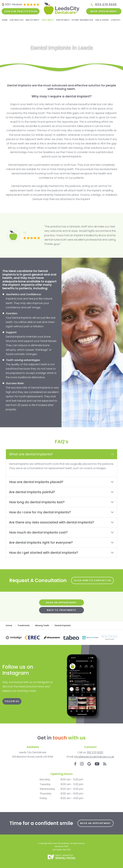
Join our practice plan (21, 11)
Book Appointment (104, 11)
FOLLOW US (12, 701)
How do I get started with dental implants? (44, 553)
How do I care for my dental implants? (40, 512)
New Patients (32, 20)
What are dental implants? (31, 454)
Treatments (47, 20)
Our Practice (16, 20)
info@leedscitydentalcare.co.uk (94, 757)
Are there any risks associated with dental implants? (52, 522)
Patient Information (82, 20)
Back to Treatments (61, 610)
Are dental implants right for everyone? (41, 542)
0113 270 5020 (106, 4)
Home (5, 20)
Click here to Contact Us (92, 580)
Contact (116, 20)
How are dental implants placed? (36, 482)
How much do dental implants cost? (38, 532)
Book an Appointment (61, 603)
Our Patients (63, 20)
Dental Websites (63, 855)
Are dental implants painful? (32, 492)
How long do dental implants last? (37, 502)
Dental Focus (65, 858)
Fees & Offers (102, 20)
